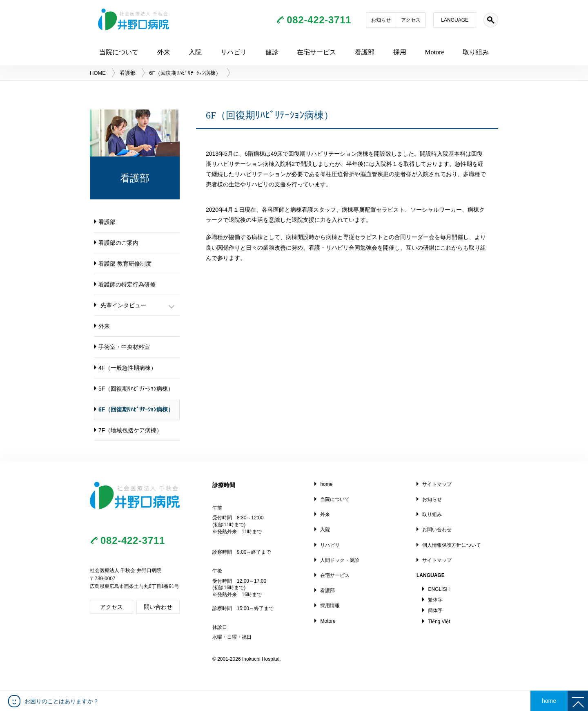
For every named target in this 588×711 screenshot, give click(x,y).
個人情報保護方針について (452, 545)
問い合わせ (158, 607)
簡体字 (435, 610)
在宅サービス (316, 52)
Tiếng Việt (439, 622)
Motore (434, 52)
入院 (195, 52)
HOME (98, 73)
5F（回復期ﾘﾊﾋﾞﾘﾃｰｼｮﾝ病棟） (136, 389)
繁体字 (435, 600)
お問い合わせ (437, 530)
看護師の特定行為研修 (127, 284)
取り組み (476, 52)
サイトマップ (437, 484)
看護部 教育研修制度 (125, 264)
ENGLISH (439, 589)
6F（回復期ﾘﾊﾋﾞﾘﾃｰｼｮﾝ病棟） (136, 409)
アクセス (411, 20)
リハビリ (234, 52)
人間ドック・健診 (340, 560)
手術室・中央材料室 (124, 347)
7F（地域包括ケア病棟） (130, 430)
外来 (164, 52)
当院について (119, 52)
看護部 (365, 52)
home (326, 484)
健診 (272, 52)
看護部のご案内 (118, 243)
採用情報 (330, 606)
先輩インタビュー (123, 305)
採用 (400, 52)
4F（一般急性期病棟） (127, 368)
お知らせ (381, 20)
